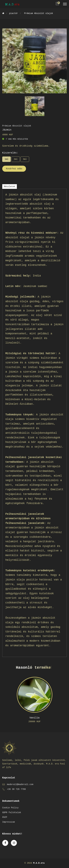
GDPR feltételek (12, 813)
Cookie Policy (10, 808)
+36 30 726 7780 (16, 789)
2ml (16, 159)
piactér (14, 13)
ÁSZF (5, 817)
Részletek (10, 187)
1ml (6, 159)
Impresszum (9, 822)
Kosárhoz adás (14, 169)
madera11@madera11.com (20, 784)
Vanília (34, 718)
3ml (25, 159)
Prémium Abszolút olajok (39, 13)
